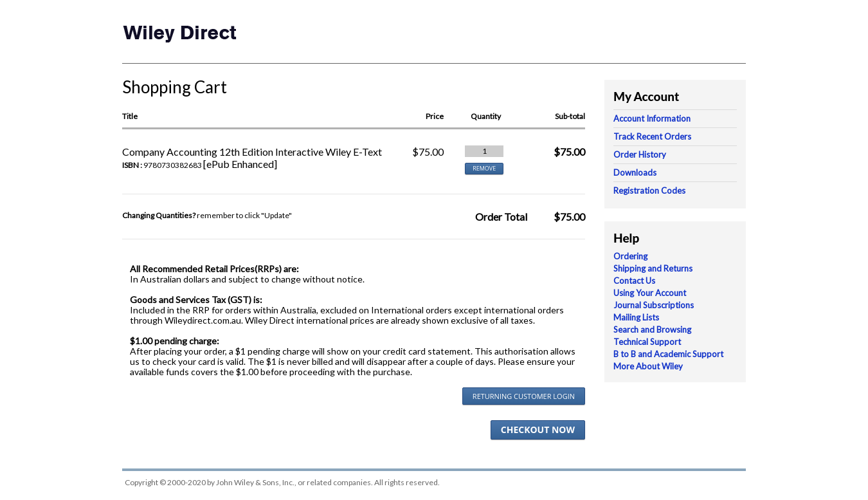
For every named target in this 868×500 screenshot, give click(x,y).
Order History (640, 154)
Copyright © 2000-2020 (165, 482)
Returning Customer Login (524, 396)
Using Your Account (650, 293)
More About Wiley (648, 366)
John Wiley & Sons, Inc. (255, 482)
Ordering (630, 256)
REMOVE (484, 168)
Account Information (652, 118)
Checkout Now (538, 430)
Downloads (635, 172)
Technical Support (647, 342)
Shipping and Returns (653, 268)
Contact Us (634, 281)
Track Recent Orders (652, 136)
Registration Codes (649, 190)
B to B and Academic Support (668, 354)
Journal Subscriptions (654, 305)
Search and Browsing (652, 329)
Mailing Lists (636, 317)
